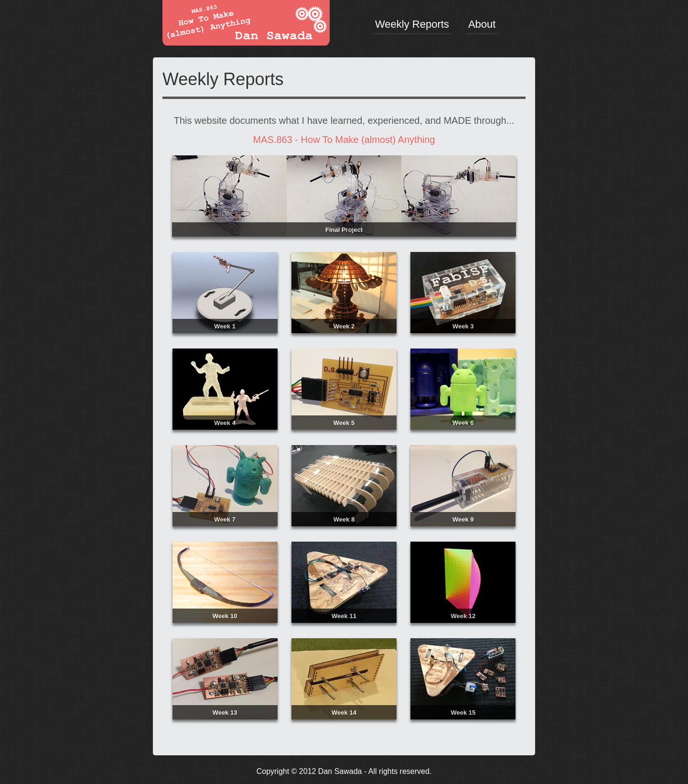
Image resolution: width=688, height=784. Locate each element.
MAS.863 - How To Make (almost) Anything (344, 140)
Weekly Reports (412, 24)
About (482, 24)
